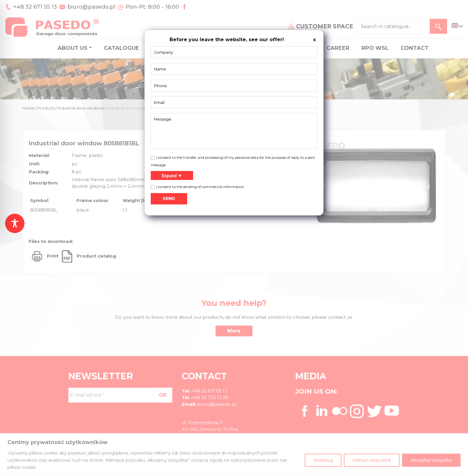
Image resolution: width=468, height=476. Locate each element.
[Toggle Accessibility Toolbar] (15, 223)
